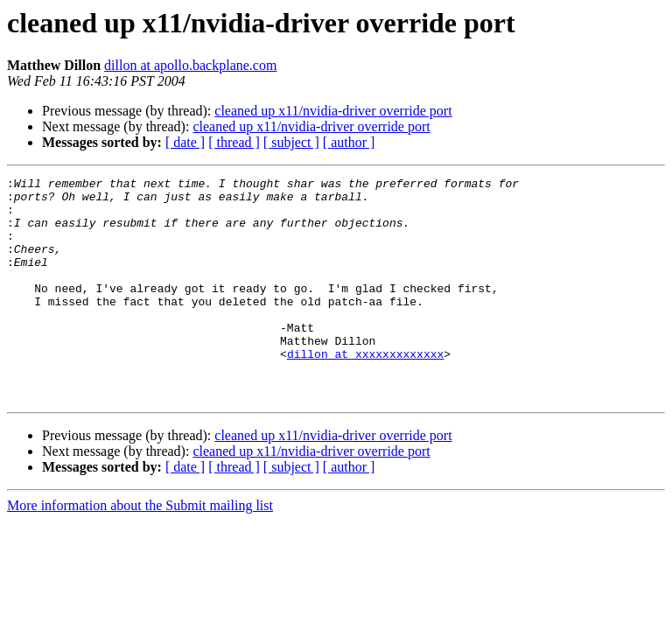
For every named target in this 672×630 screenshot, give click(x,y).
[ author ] (349, 142)
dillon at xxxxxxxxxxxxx (365, 390)
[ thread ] (234, 142)
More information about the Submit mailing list (140, 550)
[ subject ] (291, 142)
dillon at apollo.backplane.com (190, 65)
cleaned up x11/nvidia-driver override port (333, 111)
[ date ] (185, 142)
